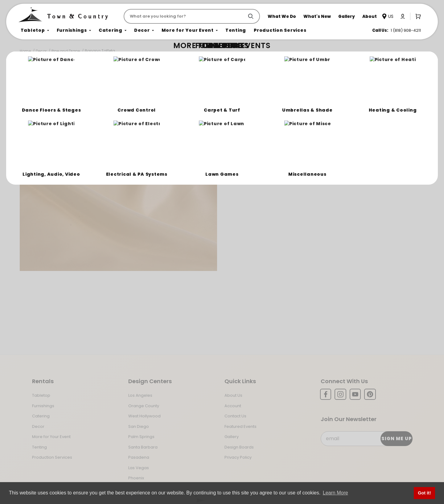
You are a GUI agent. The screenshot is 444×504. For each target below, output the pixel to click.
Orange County (144, 406)
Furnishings (43, 406)
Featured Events (240, 426)
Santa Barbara (143, 447)
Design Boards (239, 447)
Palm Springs (141, 437)
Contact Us (235, 416)
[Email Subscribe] (366, 439)
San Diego (139, 426)
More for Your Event (51, 437)
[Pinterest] (370, 394)
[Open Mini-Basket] (417, 16)
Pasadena (139, 457)
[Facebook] (326, 394)
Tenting (39, 447)
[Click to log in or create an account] (403, 16)
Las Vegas (139, 468)
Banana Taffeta (100, 51)
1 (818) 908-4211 (406, 30)
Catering (41, 416)
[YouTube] (355, 394)
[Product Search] (185, 16)
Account (233, 406)
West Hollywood (144, 416)
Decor (41, 51)
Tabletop (41, 395)
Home (25, 51)
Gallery (232, 437)
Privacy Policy (238, 457)
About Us (233, 395)
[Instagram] (340, 394)
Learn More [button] (335, 493)
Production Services (52, 457)
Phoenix (136, 478)
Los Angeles (140, 395)
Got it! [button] (424, 493)
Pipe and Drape (66, 51)
